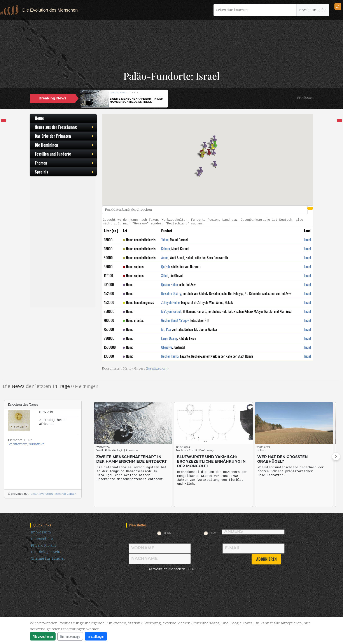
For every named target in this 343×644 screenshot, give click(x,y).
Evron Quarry (169, 338)
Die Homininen (65, 145)
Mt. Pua (166, 329)
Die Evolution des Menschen (50, 10)
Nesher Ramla (170, 356)
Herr (167, 533)
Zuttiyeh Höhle (170, 302)
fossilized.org (157, 369)
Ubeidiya (167, 347)
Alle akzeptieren (43, 636)
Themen (65, 163)
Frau (213, 533)
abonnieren (266, 559)
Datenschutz (42, 539)
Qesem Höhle (170, 285)
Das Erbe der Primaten (65, 136)
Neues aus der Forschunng (65, 127)
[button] (304, 98)
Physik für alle (44, 546)
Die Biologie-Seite (46, 552)
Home (39, 118)
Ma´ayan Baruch (171, 311)
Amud (165, 258)
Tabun (165, 240)
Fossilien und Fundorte (65, 154)
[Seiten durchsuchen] (255, 10)
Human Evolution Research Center (52, 494)
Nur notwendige (70, 636)
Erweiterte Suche (313, 10)
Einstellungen (96, 636)
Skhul (165, 276)
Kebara (166, 249)
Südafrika (37, 444)
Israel (307, 240)
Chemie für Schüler (48, 559)
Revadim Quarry (171, 293)
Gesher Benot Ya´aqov (175, 320)
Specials (65, 172)
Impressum (41, 532)
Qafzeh (165, 267)
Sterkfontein (18, 444)
